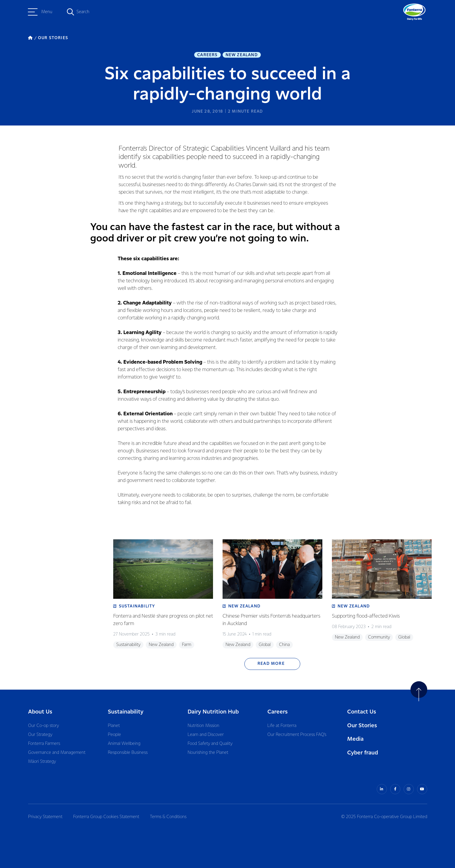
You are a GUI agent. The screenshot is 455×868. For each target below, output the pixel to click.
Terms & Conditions (168, 817)
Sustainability (126, 712)
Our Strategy (40, 735)
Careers (207, 55)
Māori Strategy (42, 762)
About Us (40, 712)
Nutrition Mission (203, 726)
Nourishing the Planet (208, 753)
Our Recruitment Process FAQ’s (297, 735)
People (114, 735)
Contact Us (362, 712)
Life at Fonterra (282, 726)
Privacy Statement (45, 817)
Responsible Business (128, 753)
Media (355, 739)
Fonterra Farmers (44, 744)
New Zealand (242, 55)
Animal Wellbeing (124, 744)
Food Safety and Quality (210, 744)
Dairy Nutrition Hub (213, 712)
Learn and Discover (206, 735)
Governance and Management (57, 753)
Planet (114, 726)
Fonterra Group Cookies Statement (106, 817)
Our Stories (362, 726)
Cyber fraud (363, 753)
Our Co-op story (43, 726)
